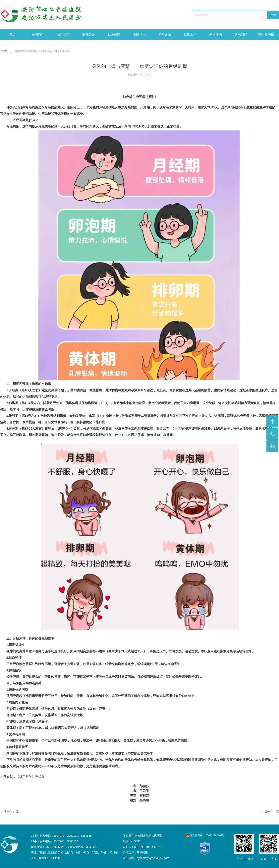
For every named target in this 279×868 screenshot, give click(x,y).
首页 (5, 51)
